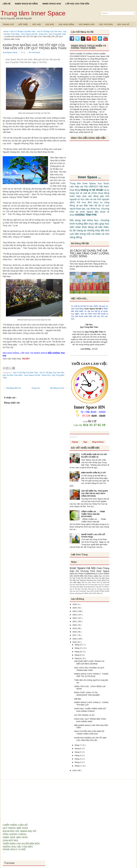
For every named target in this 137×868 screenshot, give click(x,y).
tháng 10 (79, 652)
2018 (75, 632)
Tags (85, 442)
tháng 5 (78, 752)
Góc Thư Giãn (106, 24)
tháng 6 (78, 749)
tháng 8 (78, 658)
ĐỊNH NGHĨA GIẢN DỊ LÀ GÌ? (94, 473)
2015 (75, 642)
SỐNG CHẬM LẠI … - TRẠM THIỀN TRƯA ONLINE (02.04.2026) (93, 514)
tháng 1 (78, 766)
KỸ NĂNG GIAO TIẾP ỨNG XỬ (92, 593)
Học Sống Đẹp (77, 593)
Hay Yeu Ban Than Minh (13, 375)
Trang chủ (36, 388)
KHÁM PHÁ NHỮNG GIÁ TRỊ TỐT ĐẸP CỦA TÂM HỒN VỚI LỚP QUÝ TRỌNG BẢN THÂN (35, 47)
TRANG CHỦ (8, 24)
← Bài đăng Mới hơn (12, 388)
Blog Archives (98, 442)
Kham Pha (43, 34)
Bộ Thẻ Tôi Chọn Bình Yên (92, 585)
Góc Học (37, 24)
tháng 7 (78, 745)
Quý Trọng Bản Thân (58, 34)
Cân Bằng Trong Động (84, 587)
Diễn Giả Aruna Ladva (89, 576)
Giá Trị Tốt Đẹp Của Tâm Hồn (50, 31)
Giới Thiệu (23, 24)
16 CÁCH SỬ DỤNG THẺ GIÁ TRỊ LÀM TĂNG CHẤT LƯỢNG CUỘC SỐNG (89, 253)
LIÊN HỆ (7, 4)
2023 (75, 615)
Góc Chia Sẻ (123, 24)
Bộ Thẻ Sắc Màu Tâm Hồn (88, 578)
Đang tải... (74, 437)
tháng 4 (78, 755)
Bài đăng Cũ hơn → (59, 388)
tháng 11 (79, 648)
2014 (75, 770)
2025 (75, 608)
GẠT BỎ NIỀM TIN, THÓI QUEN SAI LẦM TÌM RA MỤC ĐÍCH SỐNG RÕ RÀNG (95, 493)
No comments (34, 52)
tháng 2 (78, 762)
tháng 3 (78, 759)
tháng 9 (78, 655)
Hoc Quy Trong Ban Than (82, 591)
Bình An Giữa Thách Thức (91, 582)
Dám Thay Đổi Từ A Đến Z (100, 587)
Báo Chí (102, 576)
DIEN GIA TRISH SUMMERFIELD (84, 574)
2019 (75, 628)
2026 (75, 604)
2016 (75, 639)
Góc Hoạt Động (66, 24)
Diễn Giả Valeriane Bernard (83, 580)
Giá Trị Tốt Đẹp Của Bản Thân (23, 31)
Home (6, 31)
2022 (75, 618)
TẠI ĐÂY (26, 359)
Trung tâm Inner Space (33, 13)
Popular (75, 442)
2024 (75, 611)
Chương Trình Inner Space (95, 571)
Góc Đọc (50, 24)
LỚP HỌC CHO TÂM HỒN (77, 4)
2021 (75, 621)
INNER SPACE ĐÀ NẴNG (26, 4)
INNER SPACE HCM (52, 4)
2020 (75, 625)
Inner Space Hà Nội (29, 34)
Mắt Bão (78, 699)
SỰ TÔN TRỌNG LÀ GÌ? (84, 715)
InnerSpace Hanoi (10, 52)
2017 (75, 635)
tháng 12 (79, 645)
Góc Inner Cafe (87, 24)
